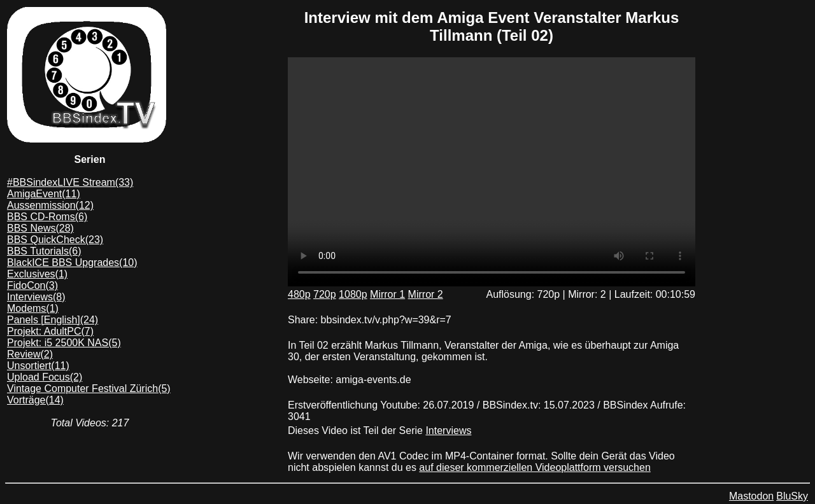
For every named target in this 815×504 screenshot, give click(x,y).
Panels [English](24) (53, 320)
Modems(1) (33, 308)
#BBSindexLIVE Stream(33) (70, 182)
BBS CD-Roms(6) (47, 217)
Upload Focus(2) (45, 377)
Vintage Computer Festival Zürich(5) (89, 388)
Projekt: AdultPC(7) (50, 331)
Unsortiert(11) (38, 366)
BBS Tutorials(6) (44, 251)
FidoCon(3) (32, 285)
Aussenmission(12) (50, 205)
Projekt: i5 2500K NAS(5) (64, 343)
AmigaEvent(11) (44, 194)
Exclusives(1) (37, 274)
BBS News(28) (40, 228)
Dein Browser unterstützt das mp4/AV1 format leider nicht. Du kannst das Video (492, 172)
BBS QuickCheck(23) (55, 240)
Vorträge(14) (35, 400)
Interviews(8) (36, 297)
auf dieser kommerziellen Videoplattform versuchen (535, 467)
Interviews (448, 430)
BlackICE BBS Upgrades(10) (72, 262)
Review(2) (30, 354)
